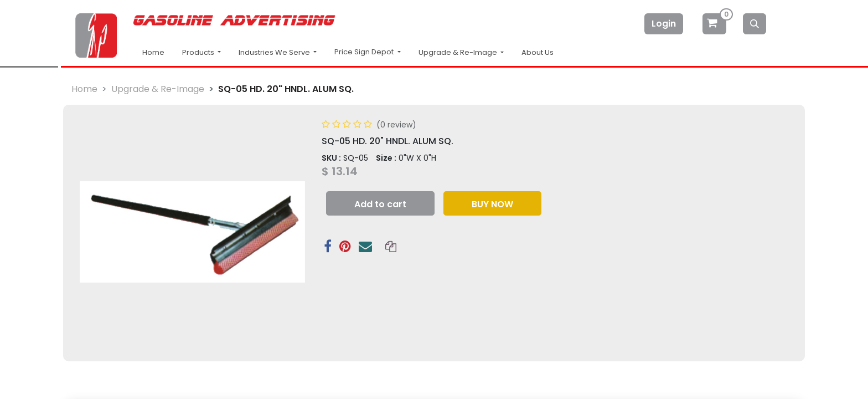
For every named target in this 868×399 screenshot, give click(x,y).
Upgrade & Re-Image (158, 89)
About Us (538, 52)
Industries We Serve (275, 52)
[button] (380, 203)
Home (153, 52)
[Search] (755, 24)
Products (199, 52)
